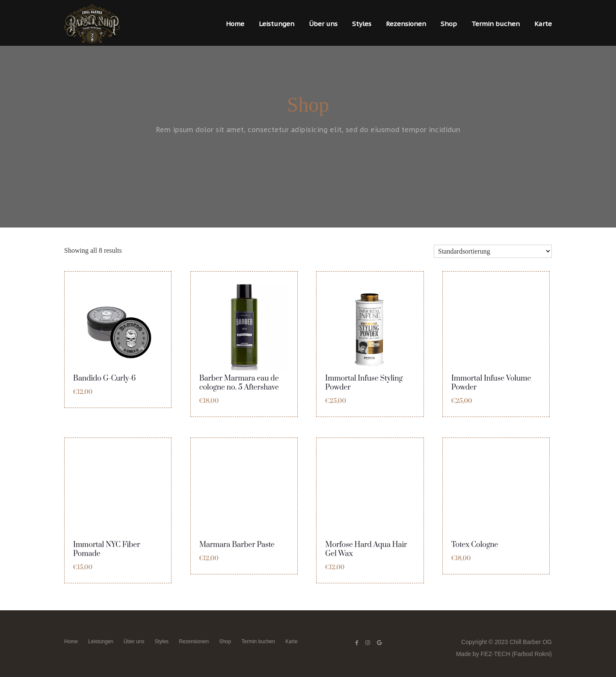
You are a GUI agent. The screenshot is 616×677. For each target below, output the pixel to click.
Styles (362, 24)
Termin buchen (496, 24)
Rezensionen (406, 24)
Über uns (323, 24)
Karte (543, 24)
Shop (449, 24)
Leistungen (277, 24)
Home (235, 24)
